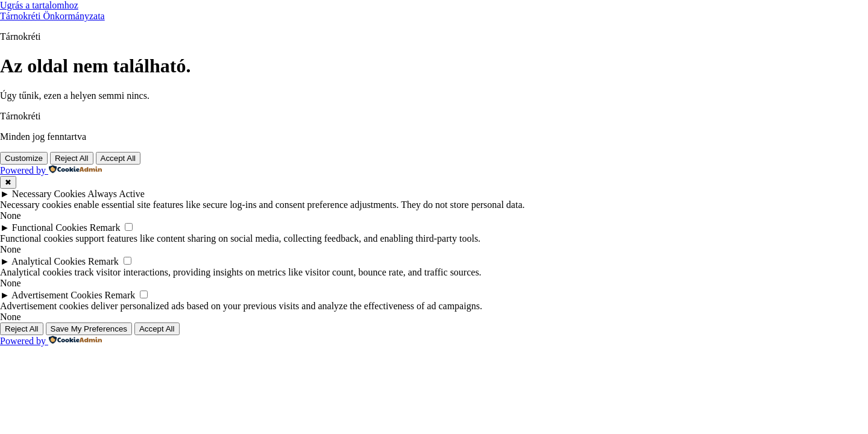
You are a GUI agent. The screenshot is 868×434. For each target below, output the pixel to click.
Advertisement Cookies (57, 295)
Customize (24, 158)
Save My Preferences (89, 329)
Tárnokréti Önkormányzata (52, 16)
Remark (105, 228)
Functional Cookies (50, 228)
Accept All (118, 158)
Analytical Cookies (49, 261)
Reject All (72, 158)
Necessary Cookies (49, 194)
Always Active (116, 194)
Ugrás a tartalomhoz (39, 5)
